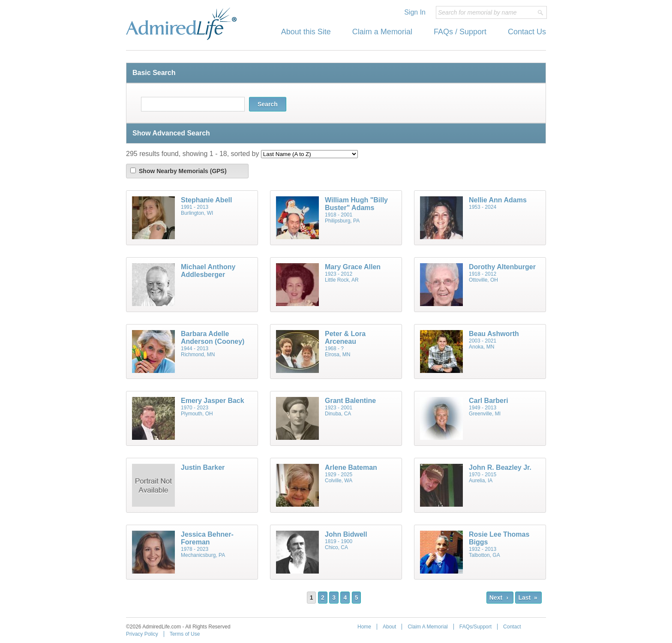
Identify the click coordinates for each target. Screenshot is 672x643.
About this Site (306, 32)
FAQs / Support (460, 32)
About (389, 627)
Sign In (415, 12)
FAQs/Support (475, 627)
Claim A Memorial (427, 627)
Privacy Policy (142, 634)
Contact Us (527, 32)
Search (268, 104)
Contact (512, 627)
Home (364, 627)
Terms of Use (185, 634)
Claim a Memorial (382, 32)
